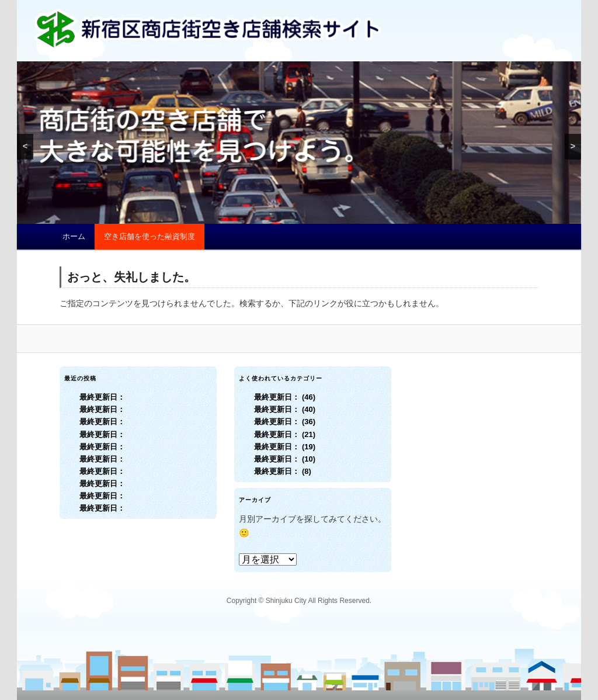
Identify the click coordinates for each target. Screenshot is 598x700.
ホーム (74, 236)
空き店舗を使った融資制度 (149, 236)
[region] (299, 143)
